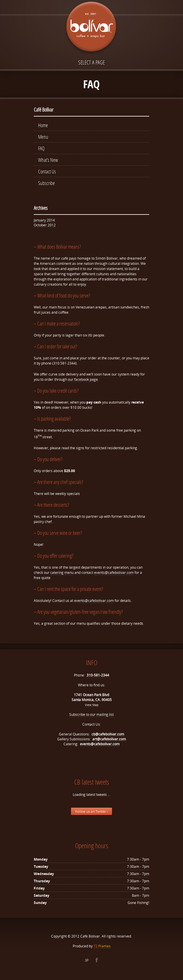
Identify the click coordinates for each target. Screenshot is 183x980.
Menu (43, 137)
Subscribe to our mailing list (91, 714)
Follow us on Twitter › (91, 811)
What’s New (48, 160)
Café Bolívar (90, 936)
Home (43, 125)
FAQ (41, 148)
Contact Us (47, 171)
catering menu (62, 573)
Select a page (91, 62)
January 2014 (44, 220)
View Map (92, 705)
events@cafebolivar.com (114, 573)
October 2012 (45, 225)
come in (56, 358)
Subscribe (46, 183)
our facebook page (83, 379)
